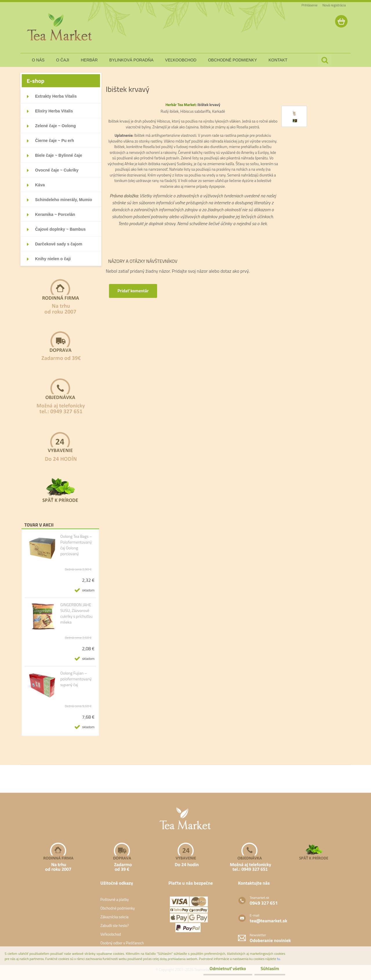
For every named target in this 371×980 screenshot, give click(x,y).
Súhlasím (269, 968)
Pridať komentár (134, 291)
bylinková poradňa (131, 60)
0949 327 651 (264, 903)
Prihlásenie (309, 5)
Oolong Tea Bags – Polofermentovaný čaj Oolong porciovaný (76, 545)
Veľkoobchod (111, 934)
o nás (38, 60)
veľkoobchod (181, 60)
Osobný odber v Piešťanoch (122, 943)
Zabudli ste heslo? (114, 926)
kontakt (278, 60)
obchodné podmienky (233, 60)
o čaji (63, 60)
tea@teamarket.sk (269, 921)
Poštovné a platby (114, 899)
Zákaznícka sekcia (114, 917)
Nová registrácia (334, 5)
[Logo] (60, 27)
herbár (89, 60)
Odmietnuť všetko (224, 968)
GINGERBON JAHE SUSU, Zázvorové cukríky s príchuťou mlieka (76, 613)
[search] (325, 60)
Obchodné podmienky (118, 908)
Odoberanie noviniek (270, 940)
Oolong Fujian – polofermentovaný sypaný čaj (76, 679)
